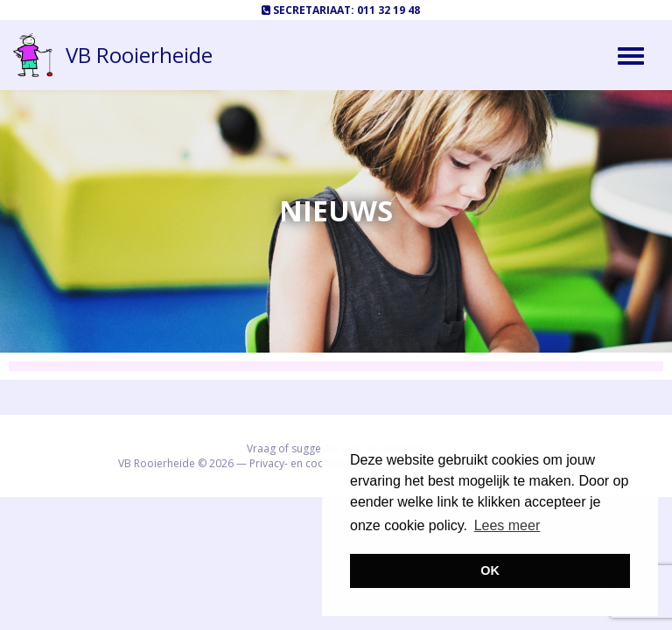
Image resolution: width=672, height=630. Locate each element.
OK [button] (490, 570)
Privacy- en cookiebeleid (310, 463)
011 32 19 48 (388, 10)
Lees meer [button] (507, 525)
